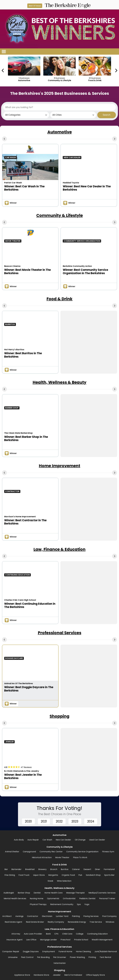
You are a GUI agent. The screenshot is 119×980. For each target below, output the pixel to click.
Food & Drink (59, 299)
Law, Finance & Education (59, 549)
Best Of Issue (35, 6)
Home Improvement (59, 466)
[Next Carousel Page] (116, 70)
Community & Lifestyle (60, 215)
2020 (28, 821)
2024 (91, 821)
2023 (75, 821)
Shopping (59, 716)
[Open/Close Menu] (4, 52)
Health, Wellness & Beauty (59, 382)
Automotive (60, 132)
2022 (59, 821)
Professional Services (60, 633)
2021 (44, 821)
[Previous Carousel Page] (3, 70)
